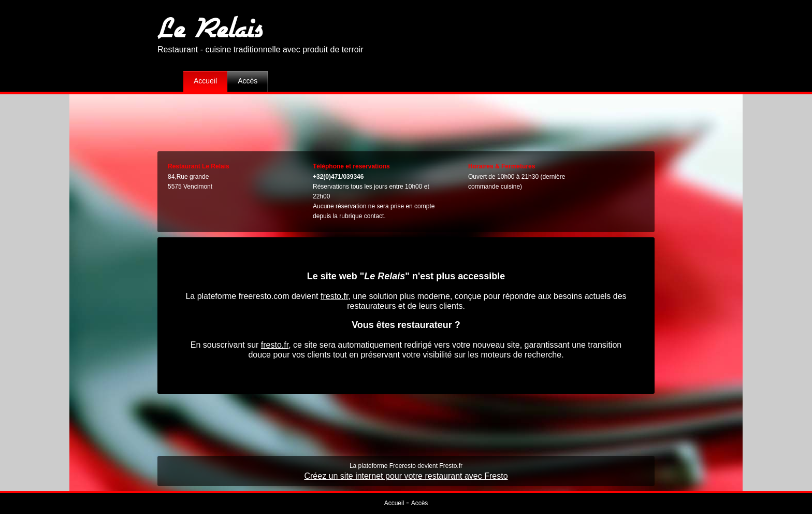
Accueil (205, 81)
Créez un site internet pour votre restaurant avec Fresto (406, 476)
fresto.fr (334, 296)
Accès (248, 81)
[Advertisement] (406, 120)
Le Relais (210, 27)
